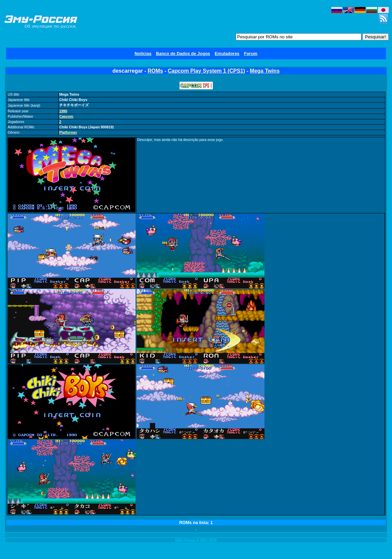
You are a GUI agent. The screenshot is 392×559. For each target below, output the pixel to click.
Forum (250, 53)
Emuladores (227, 53)
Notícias (143, 53)
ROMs (155, 71)
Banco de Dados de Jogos (183, 53)
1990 (63, 111)
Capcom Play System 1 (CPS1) (206, 71)
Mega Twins (265, 71)
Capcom (66, 116)
